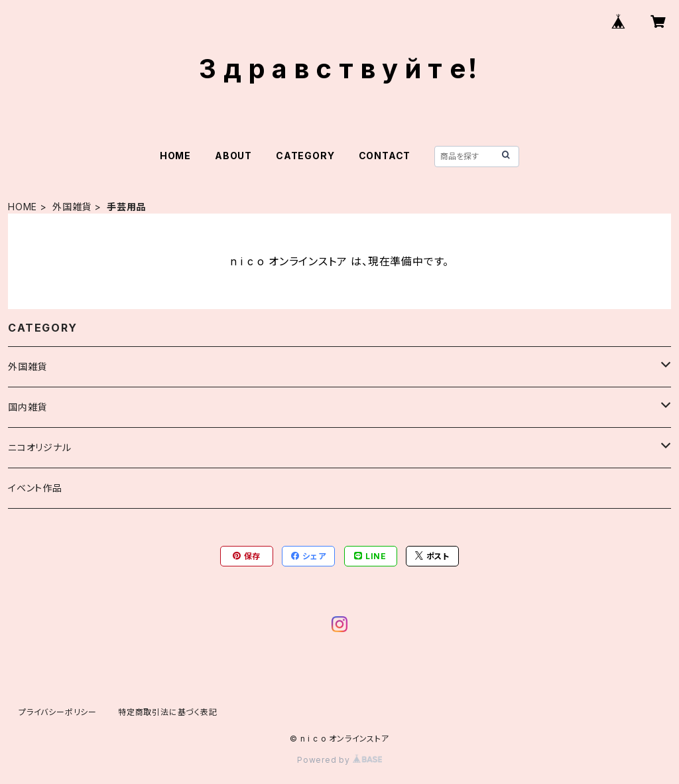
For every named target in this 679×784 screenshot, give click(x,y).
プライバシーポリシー (58, 712)
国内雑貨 (28, 407)
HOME (175, 156)
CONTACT (385, 156)
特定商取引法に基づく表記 (168, 712)
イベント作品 (35, 488)
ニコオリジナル (40, 447)
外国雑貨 (72, 207)
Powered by (339, 760)
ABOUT (233, 156)
